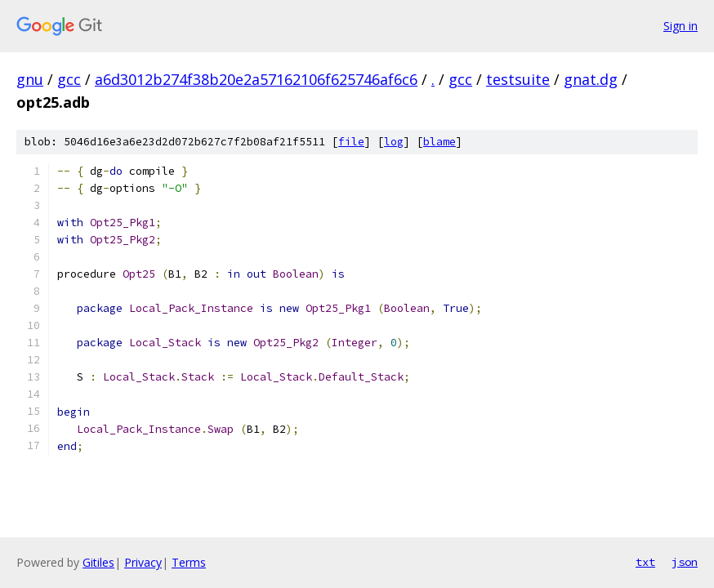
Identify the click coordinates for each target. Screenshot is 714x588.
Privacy (143, 562)
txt (645, 562)
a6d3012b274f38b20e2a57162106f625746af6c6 (256, 79)
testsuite (518, 79)
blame (440, 142)
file (351, 142)
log (394, 142)
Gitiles (98, 562)
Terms (189, 562)
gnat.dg (591, 79)
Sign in (681, 26)
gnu (30, 79)
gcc (69, 79)
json (685, 562)
